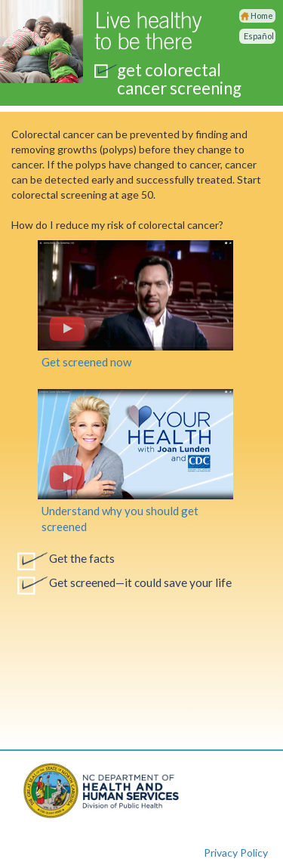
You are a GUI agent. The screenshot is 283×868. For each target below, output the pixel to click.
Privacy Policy (236, 853)
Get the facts (82, 558)
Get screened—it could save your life (140, 582)
